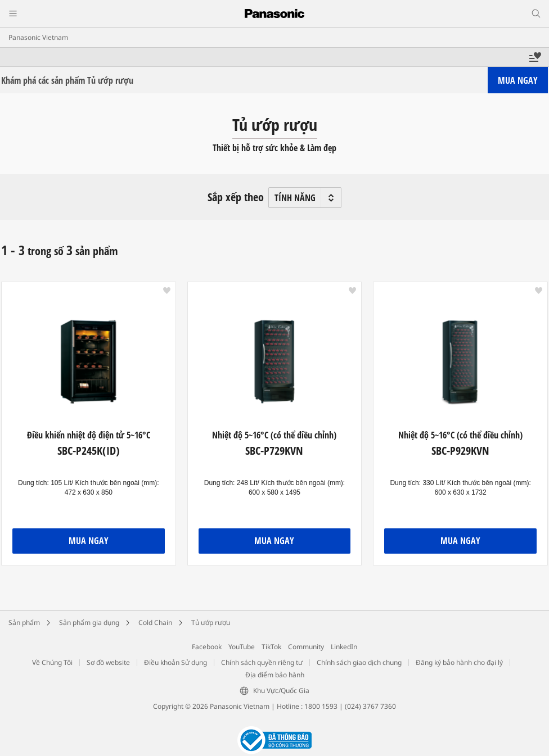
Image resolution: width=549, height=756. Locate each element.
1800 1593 (321, 706)
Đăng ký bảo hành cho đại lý (459, 662)
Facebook (207, 647)
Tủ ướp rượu (211, 623)
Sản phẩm (24, 623)
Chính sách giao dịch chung (359, 662)
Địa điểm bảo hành (275, 675)
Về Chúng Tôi (52, 662)
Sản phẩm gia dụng (89, 623)
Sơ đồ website (108, 662)
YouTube (242, 647)
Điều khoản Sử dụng (175, 662)
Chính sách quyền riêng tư (262, 662)
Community (306, 647)
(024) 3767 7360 (370, 706)
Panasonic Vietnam (38, 37)
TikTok (271, 647)
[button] (167, 291)
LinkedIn (344, 647)
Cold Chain (155, 623)
